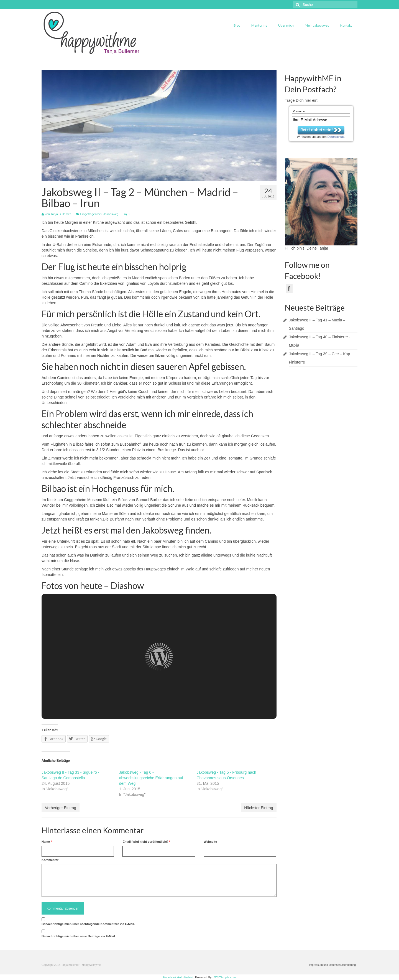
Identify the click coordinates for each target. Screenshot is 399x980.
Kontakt (346, 25)
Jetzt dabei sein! (317, 130)
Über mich (286, 25)
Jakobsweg (111, 214)
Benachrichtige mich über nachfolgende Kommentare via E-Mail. (88, 924)
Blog (237, 25)
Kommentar (50, 860)
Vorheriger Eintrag (61, 808)
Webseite (210, 842)
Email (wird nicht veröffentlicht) (146, 842)
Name (47, 842)
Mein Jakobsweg (317, 25)
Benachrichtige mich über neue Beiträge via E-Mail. (79, 936)
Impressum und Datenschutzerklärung (332, 965)
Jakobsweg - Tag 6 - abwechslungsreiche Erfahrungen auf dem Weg (151, 778)
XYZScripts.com (225, 977)
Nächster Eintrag (259, 808)
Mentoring (259, 25)
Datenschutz (336, 137)
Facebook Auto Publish (179, 977)
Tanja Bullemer (61, 214)
